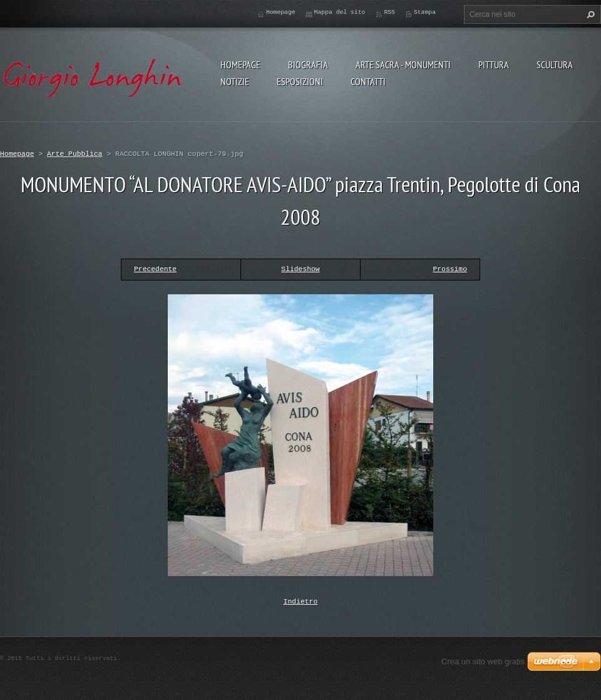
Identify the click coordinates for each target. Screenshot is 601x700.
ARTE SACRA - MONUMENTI (403, 64)
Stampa (425, 12)
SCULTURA (555, 64)
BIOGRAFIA (308, 64)
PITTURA (494, 64)
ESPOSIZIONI (300, 81)
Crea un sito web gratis (483, 660)
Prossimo (450, 269)
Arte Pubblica (75, 154)
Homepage (240, 64)
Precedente (155, 269)
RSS (389, 12)
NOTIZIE (235, 81)
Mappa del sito (340, 12)
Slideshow (300, 269)
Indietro (301, 601)
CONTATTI (368, 81)
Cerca (589, 14)
